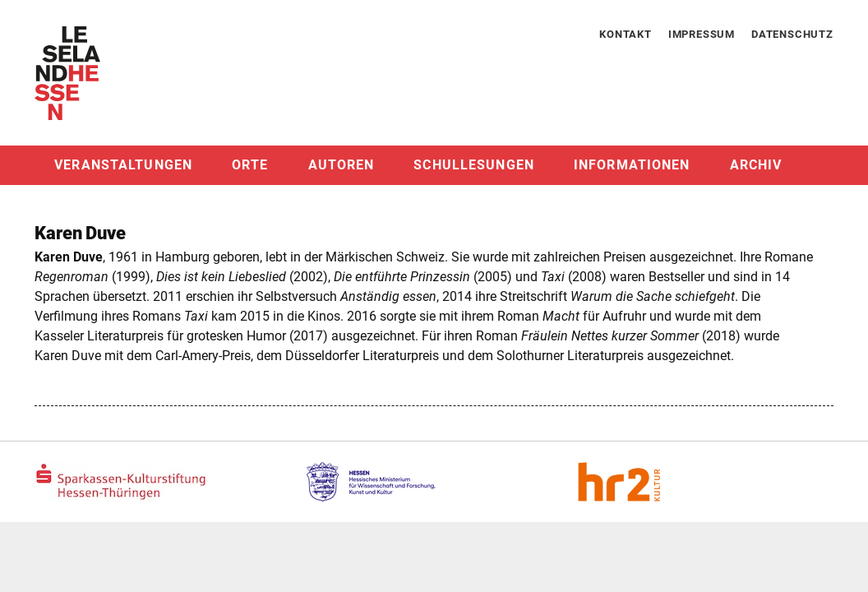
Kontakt (626, 34)
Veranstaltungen (123, 165)
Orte (250, 165)
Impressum (702, 34)
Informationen (632, 165)
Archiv (756, 165)
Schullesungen (474, 165)
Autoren (342, 165)
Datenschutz (792, 34)
